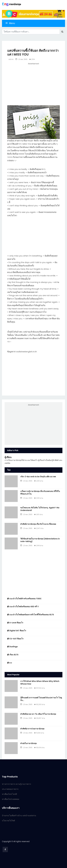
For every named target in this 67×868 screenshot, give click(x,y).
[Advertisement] (33, 84)
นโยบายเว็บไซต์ (8, 821)
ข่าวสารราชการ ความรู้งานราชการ (17, 784)
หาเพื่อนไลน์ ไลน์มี (9, 794)
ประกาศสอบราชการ (10, 789)
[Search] (31, 32)
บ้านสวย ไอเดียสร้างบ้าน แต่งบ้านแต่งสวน (19, 816)
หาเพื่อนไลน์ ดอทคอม (11, 799)
